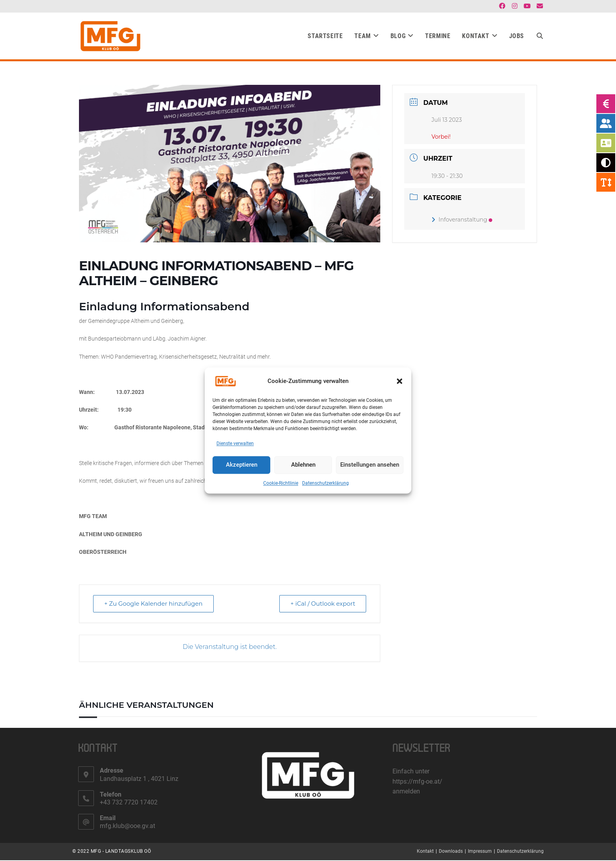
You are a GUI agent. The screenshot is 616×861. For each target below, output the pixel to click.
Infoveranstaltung (462, 220)
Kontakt (425, 852)
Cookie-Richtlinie (281, 483)
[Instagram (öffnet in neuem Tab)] (515, 6)
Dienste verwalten (235, 443)
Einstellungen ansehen (370, 465)
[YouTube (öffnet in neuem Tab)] (527, 6)
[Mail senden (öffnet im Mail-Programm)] (539, 6)
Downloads (451, 852)
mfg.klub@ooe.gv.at (127, 827)
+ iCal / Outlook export (322, 604)
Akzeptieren (242, 465)
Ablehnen (303, 465)
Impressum (480, 852)
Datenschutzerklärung (325, 483)
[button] (400, 381)
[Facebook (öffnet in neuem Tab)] (502, 6)
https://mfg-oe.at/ (417, 782)
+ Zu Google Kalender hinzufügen (154, 604)
